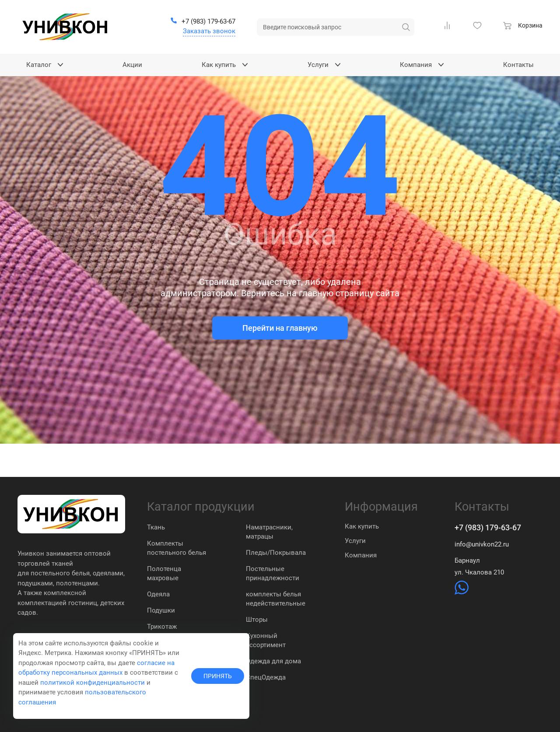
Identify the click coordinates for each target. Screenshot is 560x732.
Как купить (362, 526)
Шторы (257, 620)
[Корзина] (523, 27)
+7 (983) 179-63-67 (488, 527)
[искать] (406, 27)
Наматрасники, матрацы (269, 532)
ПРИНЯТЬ (218, 676)
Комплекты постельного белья (177, 548)
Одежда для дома (273, 661)
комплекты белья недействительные (276, 599)
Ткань (156, 527)
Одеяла (158, 594)
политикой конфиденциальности (93, 683)
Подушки (161, 610)
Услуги (355, 541)
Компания (361, 555)
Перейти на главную (280, 328)
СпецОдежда (266, 677)
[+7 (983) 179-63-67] (203, 22)
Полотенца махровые (164, 573)
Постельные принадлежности (273, 573)
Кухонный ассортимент (266, 640)
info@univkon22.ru (482, 544)
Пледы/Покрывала (276, 553)
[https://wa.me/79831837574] (462, 592)
